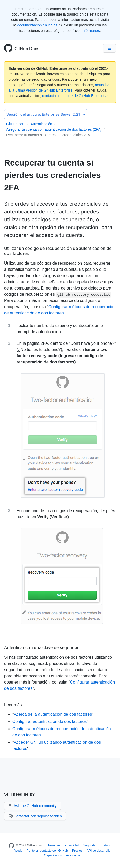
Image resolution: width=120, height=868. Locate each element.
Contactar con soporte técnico (35, 816)
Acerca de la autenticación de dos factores (53, 714)
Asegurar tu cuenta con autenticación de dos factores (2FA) (54, 129)
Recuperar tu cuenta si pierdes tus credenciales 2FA (48, 135)
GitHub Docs (27, 49)
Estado (106, 845)
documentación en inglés (37, 25)
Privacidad (72, 845)
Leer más (13, 705)
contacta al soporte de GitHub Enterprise (75, 96)
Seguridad (90, 845)
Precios (77, 851)
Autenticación (41, 124)
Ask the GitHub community (33, 806)
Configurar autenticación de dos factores (50, 722)
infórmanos (91, 31)
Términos (54, 845)
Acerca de (73, 855)
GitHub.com (16, 124)
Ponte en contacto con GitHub (47, 851)
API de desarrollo (99, 851)
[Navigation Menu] (109, 48)
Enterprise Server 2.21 (46, 114)
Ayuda (18, 851)
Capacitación (53, 855)
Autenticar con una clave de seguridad (42, 647)
